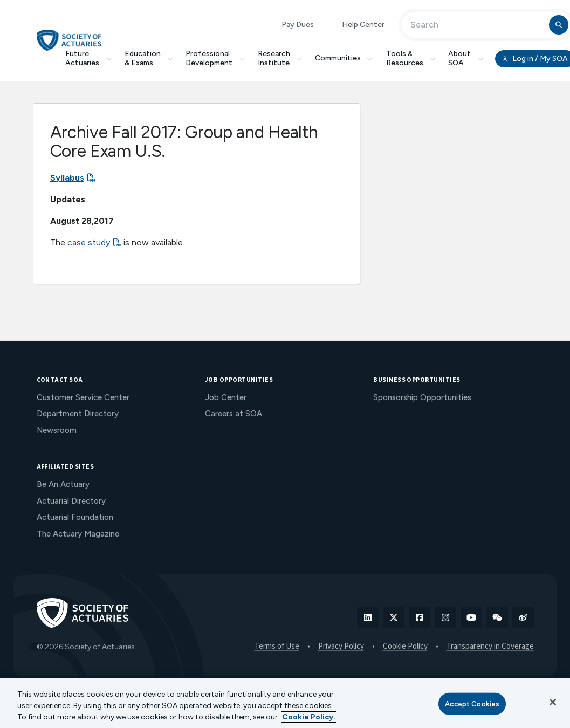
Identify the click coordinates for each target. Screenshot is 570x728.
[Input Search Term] (477, 25)
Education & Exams (149, 58)
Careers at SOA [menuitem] (234, 414)
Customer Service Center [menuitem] (83, 397)
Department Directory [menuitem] (78, 414)
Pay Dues (298, 25)
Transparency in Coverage (490, 647)
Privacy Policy (341, 647)
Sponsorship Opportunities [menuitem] (422, 397)
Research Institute (280, 58)
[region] (285, 703)
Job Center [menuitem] (226, 397)
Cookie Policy (405, 647)
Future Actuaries (88, 58)
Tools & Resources (411, 58)
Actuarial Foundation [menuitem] (75, 517)
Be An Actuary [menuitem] (63, 484)
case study (89, 242)
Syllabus (67, 178)
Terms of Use (277, 647)
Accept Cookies (472, 703)
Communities (344, 58)
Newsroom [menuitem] (57, 430)
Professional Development (215, 58)
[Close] (553, 702)
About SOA (466, 58)
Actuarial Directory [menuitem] (71, 501)
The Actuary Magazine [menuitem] (78, 534)
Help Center (363, 25)
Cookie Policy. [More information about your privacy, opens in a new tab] (309, 717)
